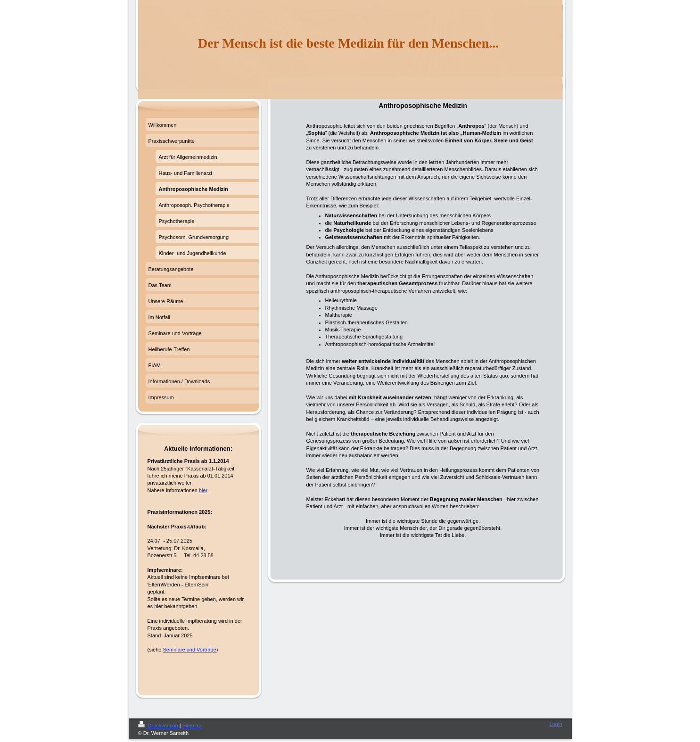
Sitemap (192, 726)
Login (556, 724)
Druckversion (159, 726)
